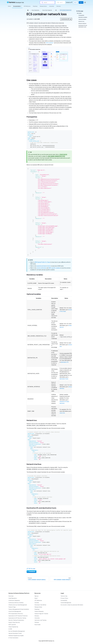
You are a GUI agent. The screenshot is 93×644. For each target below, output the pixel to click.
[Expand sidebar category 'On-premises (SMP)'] (21, 76)
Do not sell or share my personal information (72, 605)
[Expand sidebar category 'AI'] (21, 80)
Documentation (17, 6)
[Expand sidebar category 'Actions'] (21, 70)
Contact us (69, 2)
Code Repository (13, 598)
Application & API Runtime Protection (18, 616)
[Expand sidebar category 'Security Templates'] (21, 125)
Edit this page (31, 569)
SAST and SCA (12, 625)
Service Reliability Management (17, 631)
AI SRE (10, 629)
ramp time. (62, 413)
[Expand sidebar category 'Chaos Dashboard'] (21, 57)
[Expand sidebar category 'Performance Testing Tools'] (21, 109)
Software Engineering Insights (16, 636)
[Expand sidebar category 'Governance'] (21, 60)
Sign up (36, 596)
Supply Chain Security (14, 622)
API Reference (27, 6)
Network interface (82, 23)
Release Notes (43, 6)
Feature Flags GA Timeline (41, 614)
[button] (14, 144)
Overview (11, 596)
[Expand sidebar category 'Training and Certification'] (21, 141)
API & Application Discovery (16, 614)
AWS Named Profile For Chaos (42, 262)
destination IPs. (65, 362)
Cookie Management (66, 603)
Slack (36, 598)
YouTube (37, 603)
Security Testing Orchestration (16, 620)
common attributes (41, 268)
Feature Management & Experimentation (19, 609)
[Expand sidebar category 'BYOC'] (21, 95)
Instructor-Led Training (40, 620)
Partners (37, 622)
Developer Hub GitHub (40, 605)
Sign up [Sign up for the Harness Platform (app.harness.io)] (81, 2)
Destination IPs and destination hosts (83, 26)
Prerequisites (81, 15)
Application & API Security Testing (17, 618)
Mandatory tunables (83, 17)
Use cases (79, 13)
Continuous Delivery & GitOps (16, 603)
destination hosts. (64, 379)
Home (9, 6)
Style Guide (37, 625)
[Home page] (28, 10)
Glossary (59, 6)
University (52, 6)
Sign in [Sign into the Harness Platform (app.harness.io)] (75, 2)
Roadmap (35, 6)
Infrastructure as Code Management (18, 605)
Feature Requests (39, 611)
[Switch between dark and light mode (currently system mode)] (85, 2)
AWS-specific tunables (54, 268)
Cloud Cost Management (15, 611)
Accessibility (64, 600)
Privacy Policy (64, 598)
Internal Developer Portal (15, 633)
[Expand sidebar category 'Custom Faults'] (21, 99)
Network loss (81, 21)
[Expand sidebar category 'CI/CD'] (21, 105)
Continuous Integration (14, 600)
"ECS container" (50, 43)
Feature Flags (12, 607)
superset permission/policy (44, 266)
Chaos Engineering (13, 627)
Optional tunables (82, 19)
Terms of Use (64, 596)
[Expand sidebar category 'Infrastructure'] (21, 64)
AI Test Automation (13, 638)
